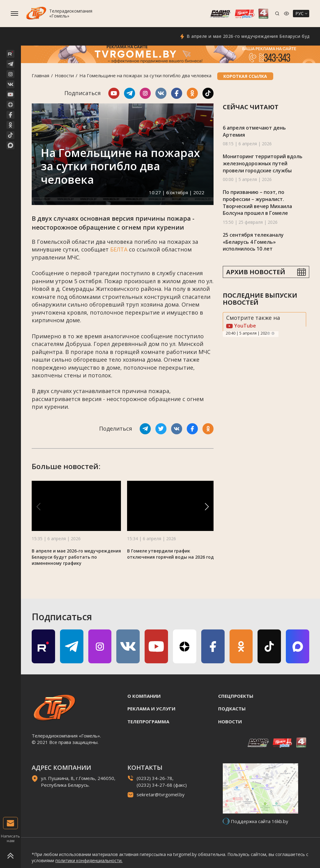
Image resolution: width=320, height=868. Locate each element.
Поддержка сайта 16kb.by (260, 821)
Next (273, 333)
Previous (269, 333)
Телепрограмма (148, 721)
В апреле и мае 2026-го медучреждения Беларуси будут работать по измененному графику (76, 557)
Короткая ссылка (245, 76)
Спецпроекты (236, 696)
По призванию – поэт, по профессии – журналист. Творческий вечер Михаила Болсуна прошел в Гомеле (257, 203)
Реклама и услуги (151, 709)
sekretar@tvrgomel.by (161, 794)
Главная (40, 75)
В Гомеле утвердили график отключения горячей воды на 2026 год (170, 554)
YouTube (241, 326)
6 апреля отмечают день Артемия (254, 131)
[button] (207, 507)
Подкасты (232, 709)
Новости (64, 75)
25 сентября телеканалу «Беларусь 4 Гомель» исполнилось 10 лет (253, 242)
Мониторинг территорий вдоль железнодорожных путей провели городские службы (263, 163)
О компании (144, 696)
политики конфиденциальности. (89, 860)
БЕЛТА (119, 249)
